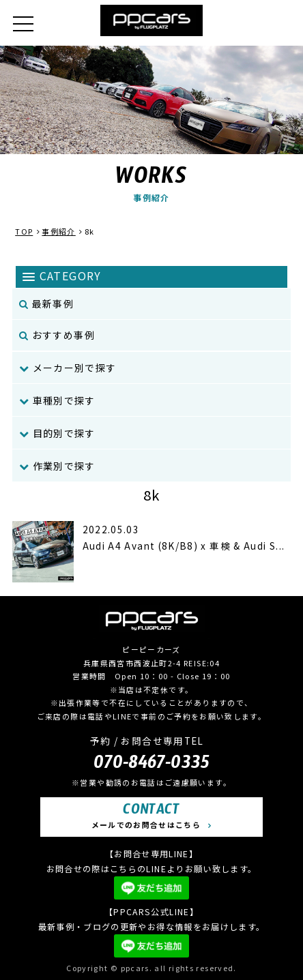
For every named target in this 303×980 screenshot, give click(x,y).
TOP (24, 231)
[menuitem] (151, 368)
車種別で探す (57, 400)
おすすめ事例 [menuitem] (57, 335)
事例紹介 (58, 231)
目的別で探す (57, 433)
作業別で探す (57, 466)
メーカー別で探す (68, 368)
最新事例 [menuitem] (46, 303)
